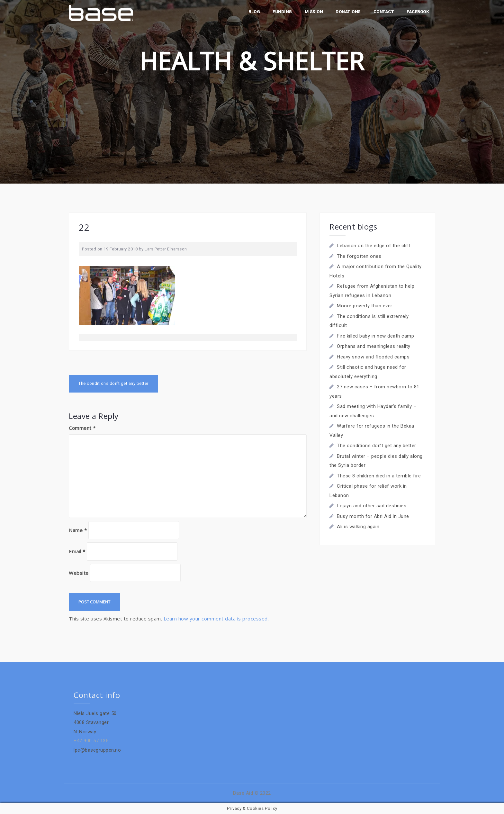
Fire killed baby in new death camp (375, 336)
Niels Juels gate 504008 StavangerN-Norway (95, 723)
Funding (282, 12)
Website (79, 573)
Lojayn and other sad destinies (372, 506)
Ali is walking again (358, 527)
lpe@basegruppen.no (97, 750)
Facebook (418, 12)
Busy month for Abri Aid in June (373, 516)
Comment (82, 428)
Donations (348, 12)
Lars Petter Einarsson (166, 249)
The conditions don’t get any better (113, 383)
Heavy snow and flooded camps (373, 357)
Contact (384, 12)
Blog (254, 12)
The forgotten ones (359, 256)
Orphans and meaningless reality (374, 346)
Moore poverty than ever (365, 306)
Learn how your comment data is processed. (216, 619)
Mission (314, 12)
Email (77, 551)
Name (78, 530)
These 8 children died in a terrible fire (379, 476)
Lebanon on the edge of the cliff (374, 246)
